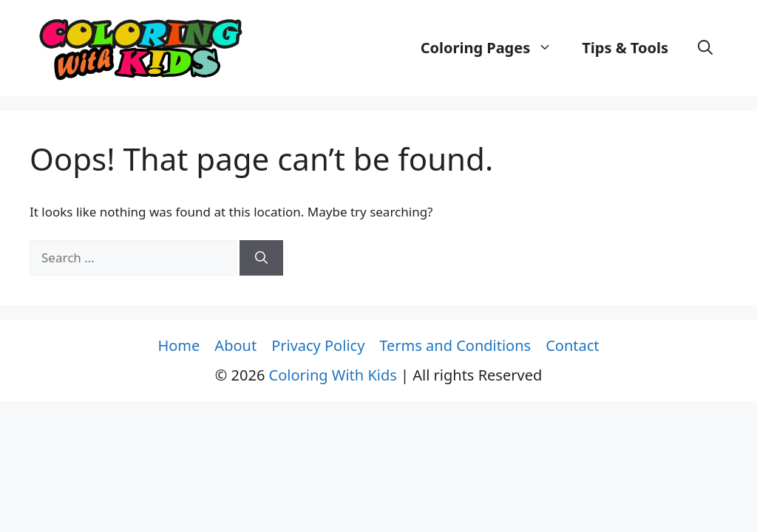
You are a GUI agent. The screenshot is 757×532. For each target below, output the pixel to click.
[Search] (261, 258)
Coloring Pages (494, 48)
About (235, 345)
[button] (705, 48)
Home (179, 345)
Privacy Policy (318, 345)
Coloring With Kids (333, 375)
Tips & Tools (625, 48)
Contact (572, 345)
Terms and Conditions (455, 345)
